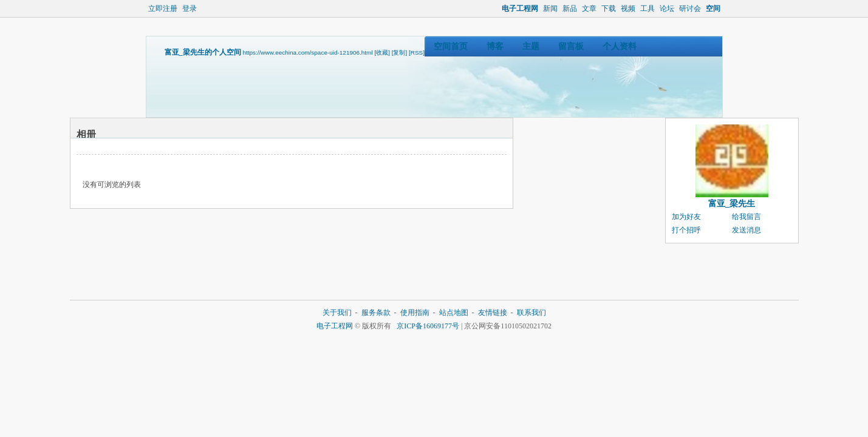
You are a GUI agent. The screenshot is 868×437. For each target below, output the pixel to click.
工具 (648, 8)
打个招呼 (686, 230)
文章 (589, 8)
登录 (190, 8)
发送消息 (747, 230)
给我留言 (747, 217)
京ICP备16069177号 (428, 326)
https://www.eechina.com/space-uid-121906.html (308, 53)
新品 (570, 8)
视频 (628, 8)
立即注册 (163, 8)
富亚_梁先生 (732, 204)
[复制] (400, 53)
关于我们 (337, 313)
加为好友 (686, 217)
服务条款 (376, 313)
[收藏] (382, 53)
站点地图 (454, 313)
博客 (495, 46)
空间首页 (451, 46)
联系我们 (531, 313)
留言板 (571, 46)
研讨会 (690, 8)
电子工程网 (520, 8)
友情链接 (493, 313)
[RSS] (417, 53)
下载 (609, 8)
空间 (713, 8)
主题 (531, 46)
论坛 (667, 8)
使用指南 (415, 313)
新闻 (550, 8)
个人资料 (620, 46)
